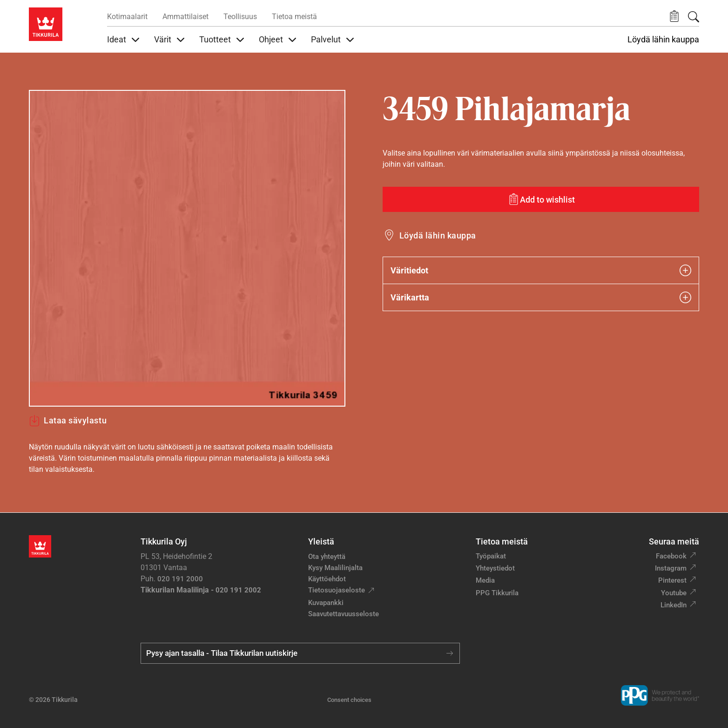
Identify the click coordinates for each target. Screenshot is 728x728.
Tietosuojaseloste (337, 590)
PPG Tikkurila (497, 593)
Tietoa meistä (294, 17)
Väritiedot (541, 270)
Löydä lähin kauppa (663, 40)
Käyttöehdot (327, 579)
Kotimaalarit (127, 17)
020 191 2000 (180, 579)
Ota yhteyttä (327, 557)
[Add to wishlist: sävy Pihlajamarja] (541, 199)
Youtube (674, 593)
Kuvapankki (326, 603)
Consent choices (349, 700)
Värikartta (541, 297)
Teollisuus (240, 17)
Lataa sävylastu (68, 421)
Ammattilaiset (185, 17)
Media (485, 580)
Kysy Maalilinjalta (335, 568)
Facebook (671, 556)
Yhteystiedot (495, 568)
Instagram (671, 568)
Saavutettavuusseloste (344, 614)
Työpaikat (491, 556)
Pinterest (672, 580)
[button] (674, 17)
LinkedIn (674, 605)
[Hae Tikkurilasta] (694, 17)
